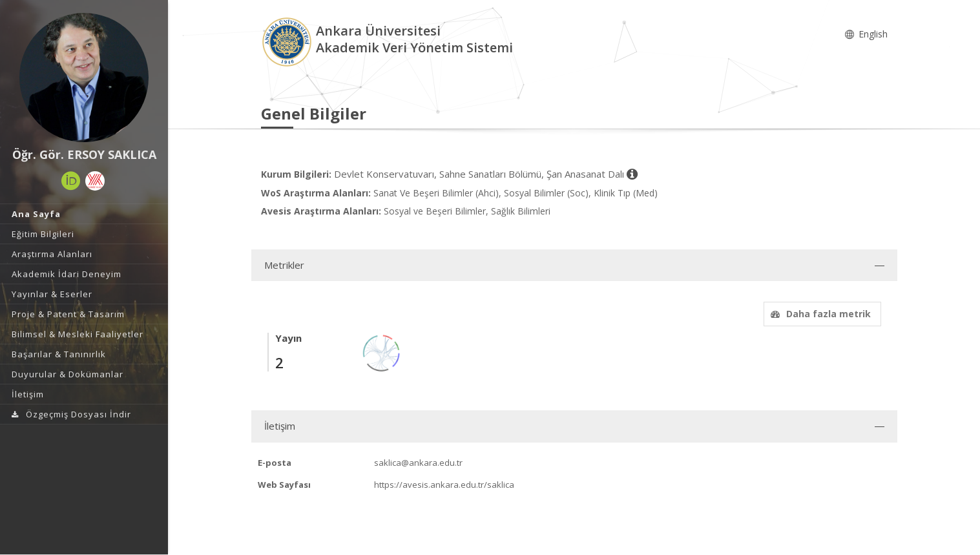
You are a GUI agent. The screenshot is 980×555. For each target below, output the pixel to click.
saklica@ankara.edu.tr (418, 463)
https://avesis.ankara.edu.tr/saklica (444, 485)
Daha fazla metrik (819, 314)
